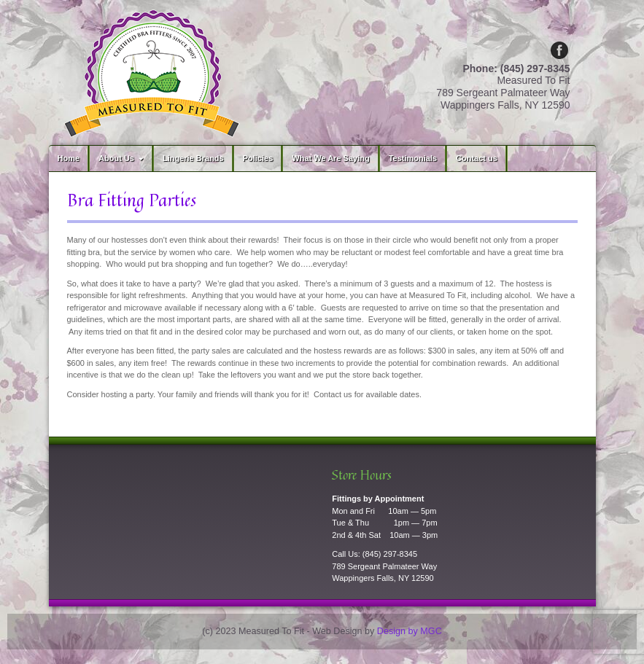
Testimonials (413, 158)
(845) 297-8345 (390, 554)
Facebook (559, 50)
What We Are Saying (330, 158)
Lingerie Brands (193, 158)
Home (69, 158)
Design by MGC (410, 631)
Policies (258, 158)
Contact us (477, 158)
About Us (123, 158)
